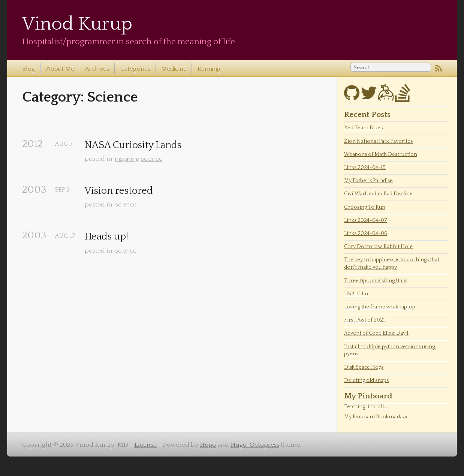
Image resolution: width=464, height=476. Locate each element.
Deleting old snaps (366, 380)
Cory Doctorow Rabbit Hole (378, 247)
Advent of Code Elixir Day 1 (376, 333)
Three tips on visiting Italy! (376, 281)
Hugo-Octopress (255, 445)
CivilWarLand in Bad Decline (378, 194)
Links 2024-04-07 (365, 220)
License (145, 445)
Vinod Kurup (77, 24)
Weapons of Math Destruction (381, 154)
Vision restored (119, 191)
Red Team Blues (363, 128)
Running (209, 69)
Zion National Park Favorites (378, 141)
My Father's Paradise (368, 181)
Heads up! (106, 237)
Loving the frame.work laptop (380, 307)
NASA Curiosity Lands (133, 145)
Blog (29, 69)
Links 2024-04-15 (365, 168)
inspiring (127, 159)
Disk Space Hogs (364, 367)
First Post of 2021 (364, 320)
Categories (135, 69)
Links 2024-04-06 (366, 234)
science (152, 159)
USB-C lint (357, 294)
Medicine (174, 69)
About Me (60, 69)
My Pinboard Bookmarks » (376, 417)
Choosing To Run (365, 207)
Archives (97, 69)
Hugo (208, 445)
